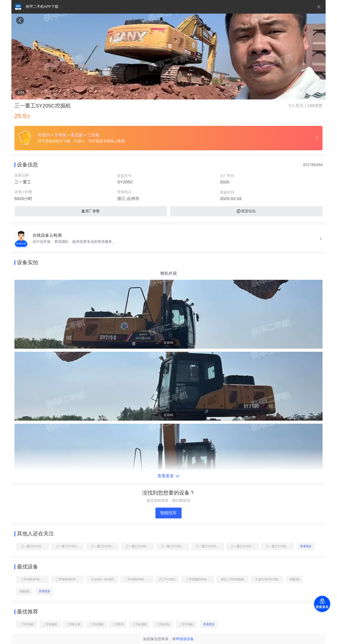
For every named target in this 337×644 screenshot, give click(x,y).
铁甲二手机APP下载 (42, 7)
